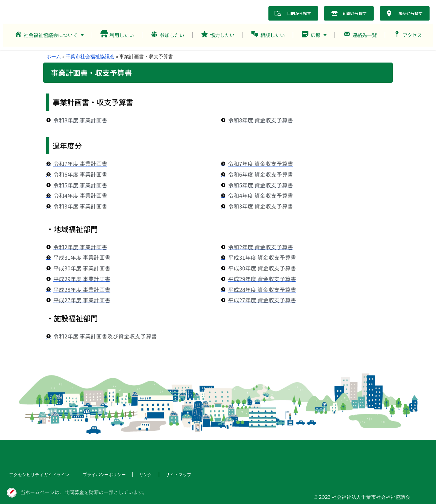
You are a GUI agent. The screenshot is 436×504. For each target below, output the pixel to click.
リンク (131, 475)
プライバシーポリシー (93, 475)
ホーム (54, 56)
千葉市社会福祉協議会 (90, 56)
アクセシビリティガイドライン (35, 475)
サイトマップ (162, 475)
